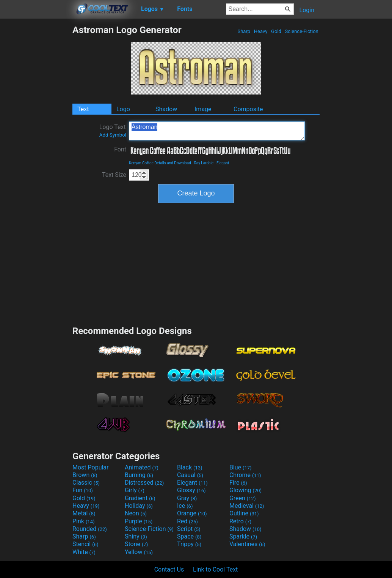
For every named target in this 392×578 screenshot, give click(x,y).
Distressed (144, 483)
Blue (241, 467)
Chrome (245, 475)
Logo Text (113, 131)
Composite (248, 109)
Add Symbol (113, 135)
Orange (192, 513)
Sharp (244, 31)
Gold (276, 31)
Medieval (247, 506)
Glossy (191, 490)
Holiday (139, 506)
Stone (136, 544)
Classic (86, 483)
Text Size (114, 175)
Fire (238, 483)
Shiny (136, 536)
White (84, 552)
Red (187, 521)
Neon (136, 513)
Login (307, 10)
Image (203, 109)
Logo (123, 109)
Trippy (189, 544)
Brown (85, 475)
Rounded (90, 529)
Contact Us (169, 569)
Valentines (247, 544)
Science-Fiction (302, 31)
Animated (142, 467)
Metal (84, 513)
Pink (84, 521)
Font (120, 149)
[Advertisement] (36, 138)
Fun (83, 490)
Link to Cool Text (215, 569)
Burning (139, 475)
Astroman (217, 131)
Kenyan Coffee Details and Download (160, 163)
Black (190, 467)
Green (243, 498)
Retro (240, 521)
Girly (135, 490)
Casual (190, 475)
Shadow (166, 109)
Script (189, 529)
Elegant (223, 163)
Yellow (139, 552)
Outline (244, 513)
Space (189, 536)
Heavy (261, 31)
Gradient (140, 498)
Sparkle (243, 536)
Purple (139, 521)
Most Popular (91, 467)
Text (83, 109)
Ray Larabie (204, 163)
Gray (187, 498)
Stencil (85, 544)
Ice (185, 506)
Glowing (245, 490)
